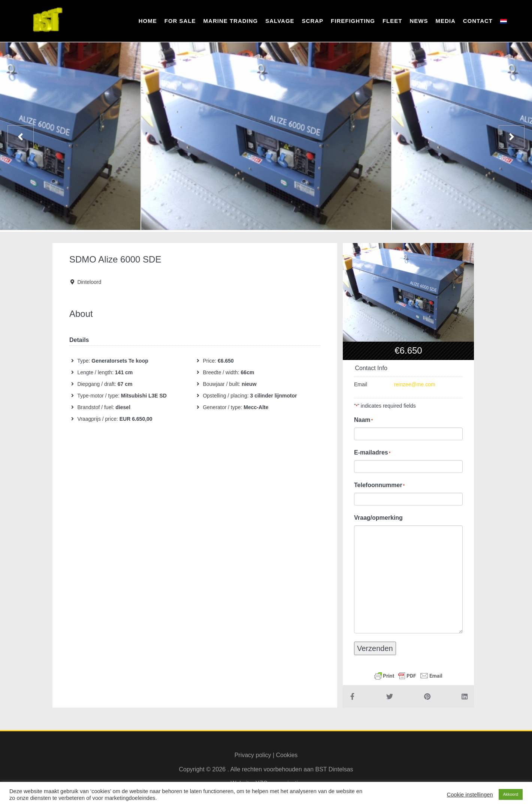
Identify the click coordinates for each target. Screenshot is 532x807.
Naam (363, 420)
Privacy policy (253, 755)
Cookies (287, 755)
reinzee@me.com (415, 384)
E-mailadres (372, 453)
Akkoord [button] (511, 794)
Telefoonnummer (379, 485)
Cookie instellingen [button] (470, 795)
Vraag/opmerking (378, 518)
